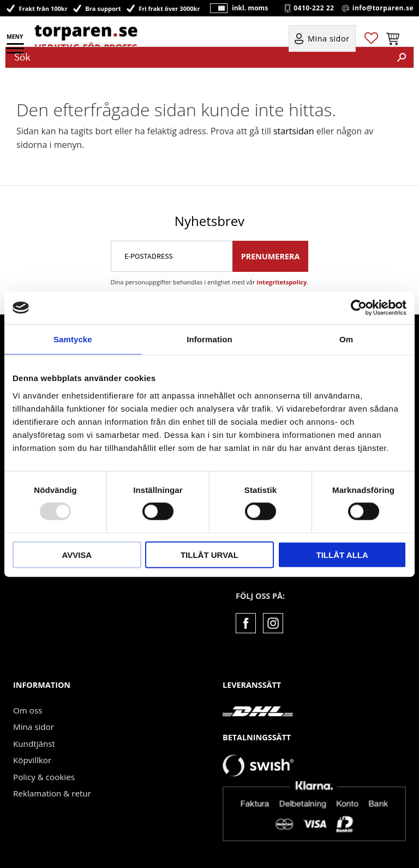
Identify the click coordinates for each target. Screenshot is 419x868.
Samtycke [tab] (73, 339)
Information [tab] (209, 339)
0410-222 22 (314, 8)
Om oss (28, 710)
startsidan (294, 131)
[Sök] (402, 57)
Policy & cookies (44, 777)
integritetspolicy (282, 282)
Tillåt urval (209, 554)
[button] (16, 52)
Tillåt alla (342, 554)
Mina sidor (34, 727)
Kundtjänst (34, 744)
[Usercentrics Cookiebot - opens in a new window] (359, 308)
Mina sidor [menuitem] (329, 39)
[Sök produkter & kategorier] (198, 57)
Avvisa (77, 554)
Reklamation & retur (52, 793)
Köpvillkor (32, 760)
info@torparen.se (383, 8)
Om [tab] (346, 339)
